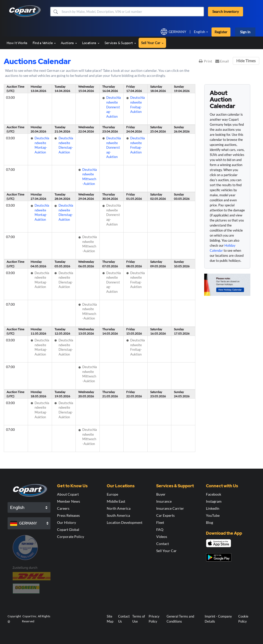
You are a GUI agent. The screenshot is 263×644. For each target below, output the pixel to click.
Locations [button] (91, 43)
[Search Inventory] (132, 12)
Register (221, 32)
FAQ (160, 529)
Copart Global (68, 529)
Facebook (214, 494)
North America (119, 508)
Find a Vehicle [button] (44, 43)
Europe (112, 494)
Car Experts (165, 515)
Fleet (160, 522)
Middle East (116, 501)
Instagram (214, 501)
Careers (63, 508)
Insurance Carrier (170, 508)
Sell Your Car (166, 551)
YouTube (213, 515)
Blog (209, 522)
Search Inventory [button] (226, 11)
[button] (55, 12)
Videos (162, 537)
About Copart (68, 494)
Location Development (125, 522)
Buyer (161, 494)
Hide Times (246, 61)
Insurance (164, 501)
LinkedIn (213, 508)
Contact (163, 544)
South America (118, 515)
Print (205, 61)
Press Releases (68, 515)
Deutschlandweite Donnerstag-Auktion (114, 107)
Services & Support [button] (120, 43)
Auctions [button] (69, 43)
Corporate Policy (71, 537)
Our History (67, 522)
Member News (69, 501)
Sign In (245, 32)
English (200, 32)
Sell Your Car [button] (152, 43)
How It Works (17, 43)
